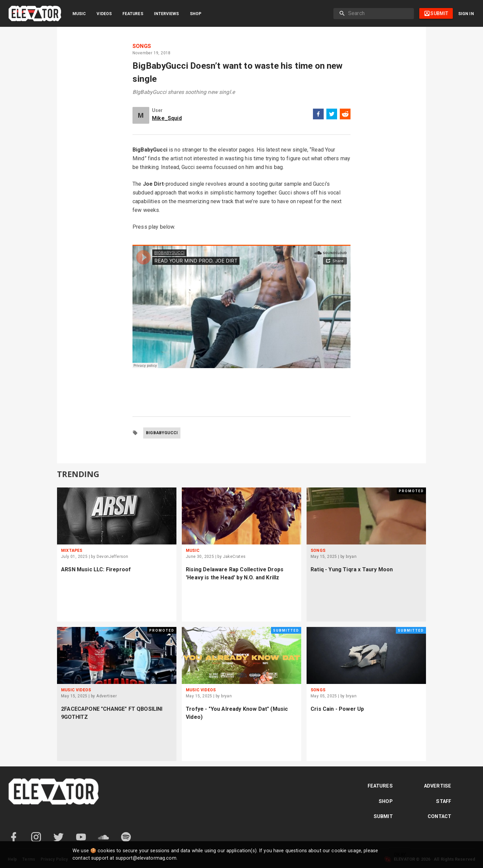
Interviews (167, 14)
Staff (444, 801)
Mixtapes (72, 551)
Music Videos (76, 690)
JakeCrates (234, 557)
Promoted (411, 491)
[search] (378, 13)
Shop (196, 14)
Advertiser (106, 696)
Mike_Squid (167, 118)
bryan (351, 557)
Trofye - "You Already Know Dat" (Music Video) (237, 713)
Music (79, 14)
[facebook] (318, 115)
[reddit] (345, 115)
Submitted (286, 630)
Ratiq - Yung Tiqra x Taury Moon (352, 569)
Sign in (466, 14)
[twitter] (332, 115)
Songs (142, 46)
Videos (104, 14)
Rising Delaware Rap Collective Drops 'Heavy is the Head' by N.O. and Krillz (235, 573)
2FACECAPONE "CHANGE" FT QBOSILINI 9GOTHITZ (112, 713)
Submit (383, 817)
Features (133, 14)
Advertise (438, 786)
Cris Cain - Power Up (337, 709)
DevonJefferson (113, 557)
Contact (439, 817)
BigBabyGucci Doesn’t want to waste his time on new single (238, 72)
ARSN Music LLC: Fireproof (96, 569)
